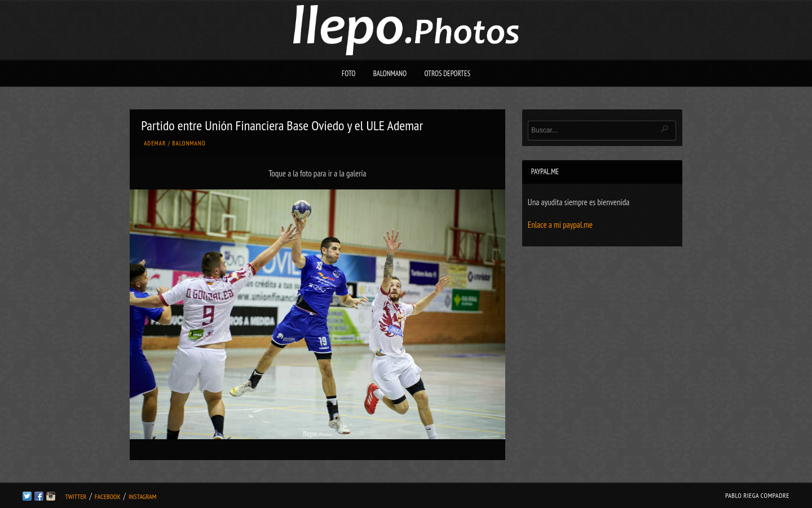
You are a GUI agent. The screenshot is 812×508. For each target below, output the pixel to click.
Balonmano (390, 74)
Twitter (76, 496)
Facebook (108, 496)
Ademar (155, 143)
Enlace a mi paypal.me (560, 225)
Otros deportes (447, 74)
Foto (349, 74)
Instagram (142, 496)
